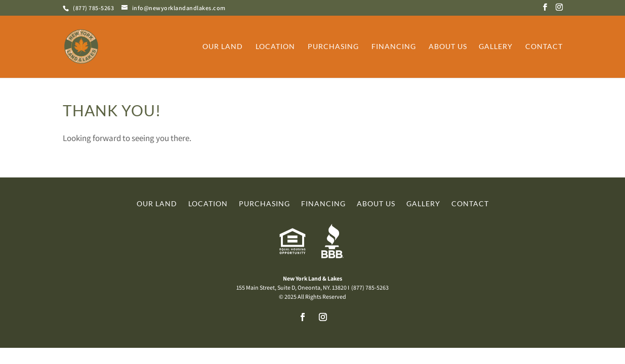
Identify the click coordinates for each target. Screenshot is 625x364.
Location (275, 47)
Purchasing (333, 47)
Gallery (496, 47)
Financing (394, 47)
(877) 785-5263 (93, 8)
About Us (448, 47)
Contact (544, 47)
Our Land (223, 47)
